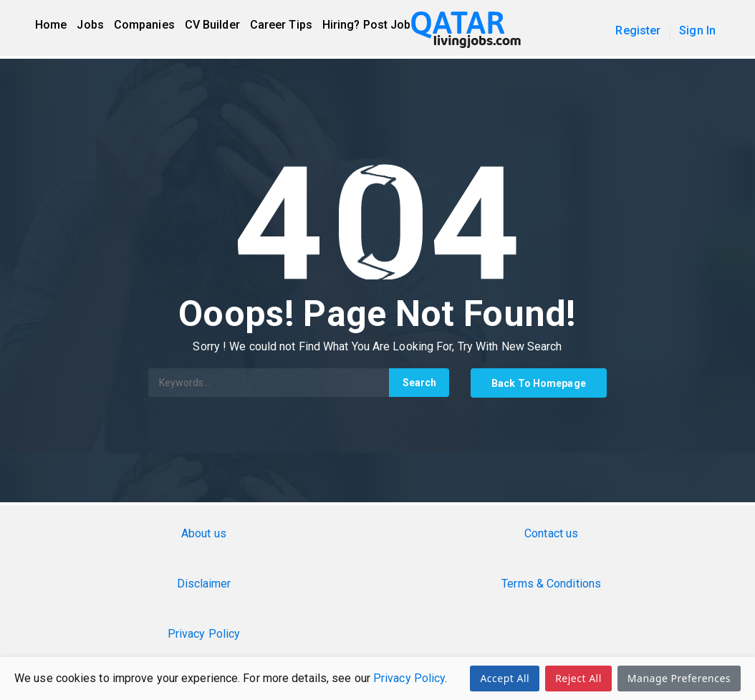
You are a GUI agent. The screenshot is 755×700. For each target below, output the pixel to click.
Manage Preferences (679, 678)
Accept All (505, 678)
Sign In (697, 30)
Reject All (578, 678)
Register (638, 30)
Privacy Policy (409, 678)
